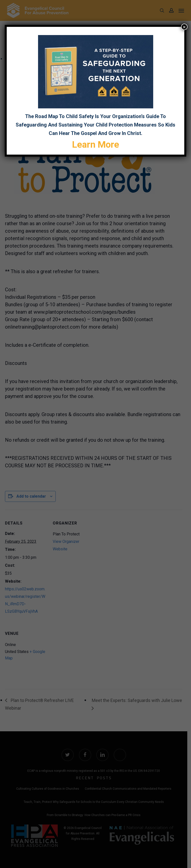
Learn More (96, 145)
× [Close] (184, 27)
